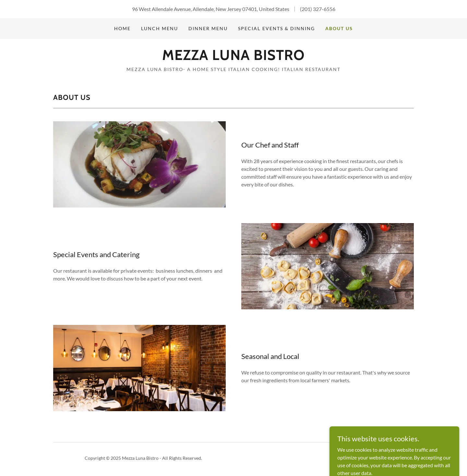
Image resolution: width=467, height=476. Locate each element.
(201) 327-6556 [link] (318, 9)
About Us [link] (339, 28)
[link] (233, 58)
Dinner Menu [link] (208, 28)
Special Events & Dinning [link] (276, 28)
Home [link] (122, 28)
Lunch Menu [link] (160, 28)
